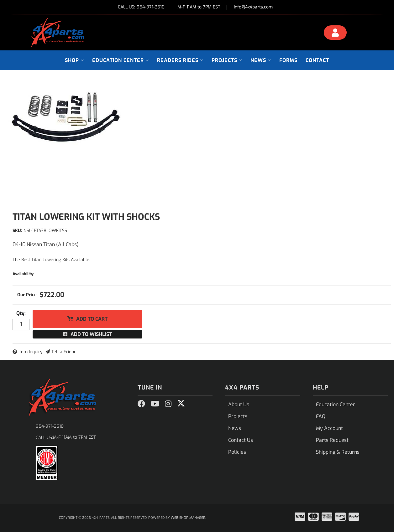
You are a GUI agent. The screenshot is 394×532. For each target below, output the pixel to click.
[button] (74, 60)
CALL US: (141, 7)
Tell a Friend (64, 352)
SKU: (17, 231)
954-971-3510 (50, 426)
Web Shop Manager (188, 518)
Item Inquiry (31, 352)
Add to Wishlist (91, 334)
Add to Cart (92, 319)
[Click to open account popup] (335, 34)
